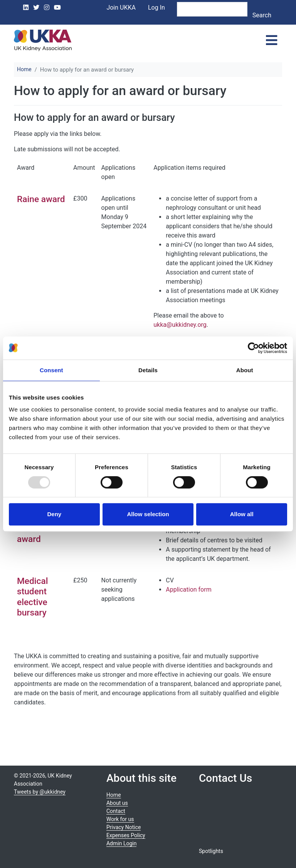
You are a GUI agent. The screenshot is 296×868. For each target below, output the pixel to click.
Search (262, 15)
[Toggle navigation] (272, 40)
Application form (188, 590)
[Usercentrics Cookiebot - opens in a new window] (253, 348)
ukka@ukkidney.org (180, 325)
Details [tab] (148, 370)
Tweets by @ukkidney (40, 792)
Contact (116, 811)
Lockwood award (37, 534)
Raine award (41, 199)
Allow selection (148, 514)
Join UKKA (121, 8)
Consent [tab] (51, 370)
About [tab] (245, 370)
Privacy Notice (124, 827)
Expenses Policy (126, 835)
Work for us (120, 819)
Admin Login (121, 843)
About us (117, 803)
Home (24, 69)
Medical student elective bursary (32, 597)
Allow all (242, 514)
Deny (54, 514)
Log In (156, 8)
